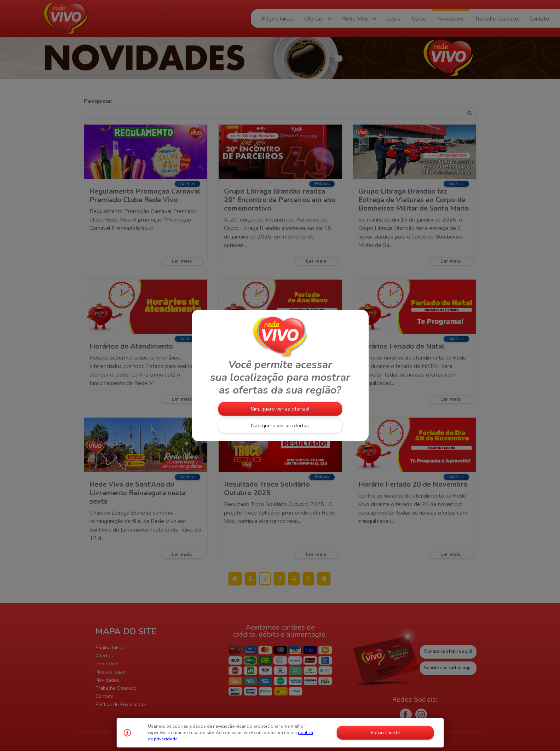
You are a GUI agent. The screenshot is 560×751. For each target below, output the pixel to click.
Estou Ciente (385, 733)
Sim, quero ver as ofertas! (280, 409)
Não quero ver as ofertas (280, 425)
